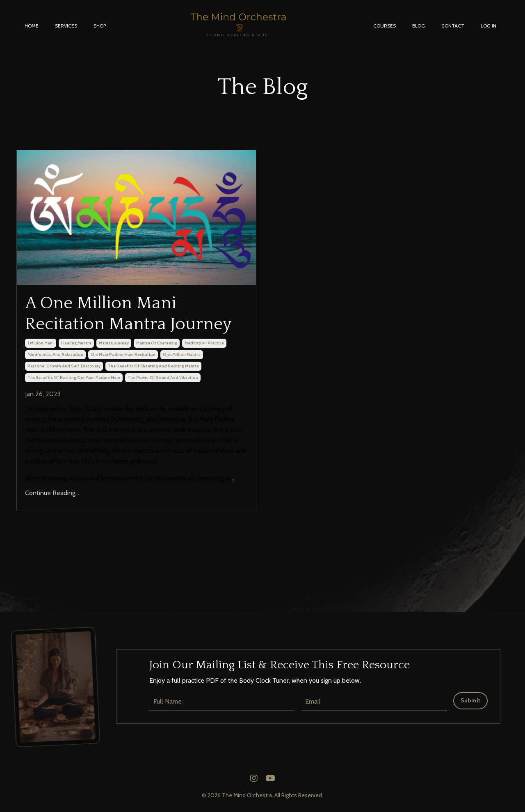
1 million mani (41, 343)
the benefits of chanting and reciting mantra (153, 366)
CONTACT (453, 26)
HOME (32, 26)
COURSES (385, 26)
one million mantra (182, 354)
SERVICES (66, 26)
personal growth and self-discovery (64, 366)
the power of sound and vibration (163, 377)
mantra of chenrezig (157, 343)
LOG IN (488, 26)
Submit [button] (471, 700)
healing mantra (76, 343)
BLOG (419, 26)
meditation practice (204, 343)
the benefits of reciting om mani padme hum (74, 377)
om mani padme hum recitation (123, 354)
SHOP (100, 26)
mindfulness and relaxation (55, 354)
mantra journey (114, 343)
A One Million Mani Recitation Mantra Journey (128, 313)
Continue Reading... (52, 493)
